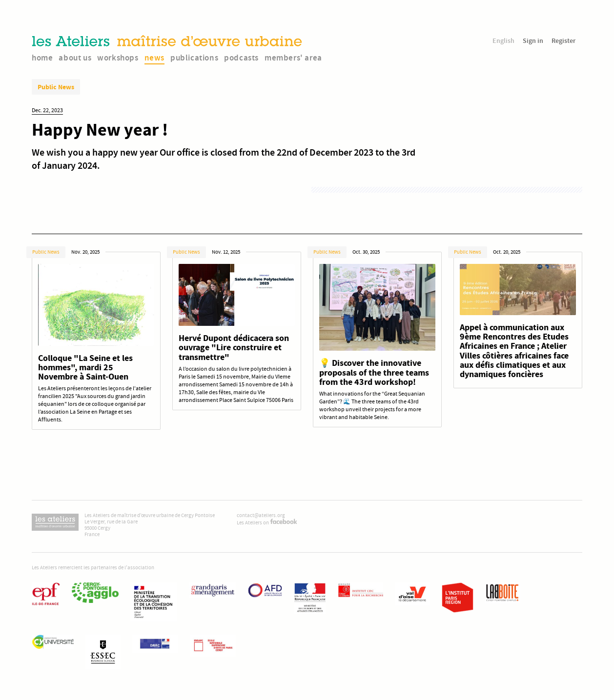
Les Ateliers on (267, 523)
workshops (118, 58)
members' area (293, 58)
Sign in (533, 41)
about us (75, 58)
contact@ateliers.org (261, 515)
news (154, 58)
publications (194, 58)
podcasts (241, 58)
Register (563, 41)
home (42, 58)
